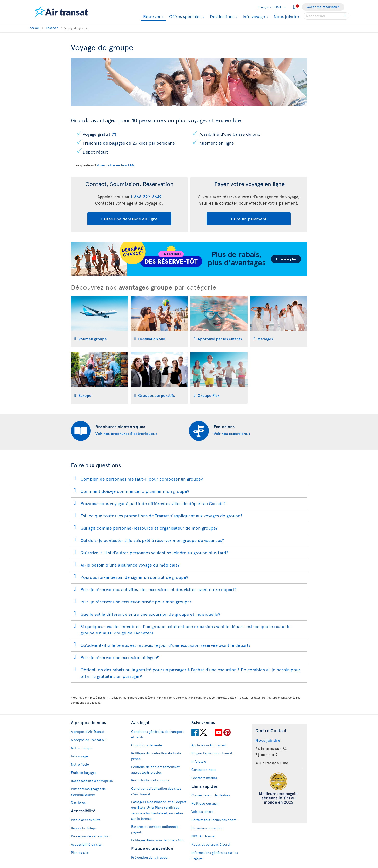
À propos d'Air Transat (88, 731)
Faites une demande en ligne (129, 219)
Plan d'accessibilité (86, 820)
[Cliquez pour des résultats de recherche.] (345, 16)
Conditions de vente (147, 745)
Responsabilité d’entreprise (92, 781)
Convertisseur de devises (211, 795)
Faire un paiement (249, 219)
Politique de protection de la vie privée (156, 756)
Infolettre (199, 761)
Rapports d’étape (84, 828)
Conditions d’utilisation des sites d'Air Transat (156, 791)
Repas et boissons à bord (210, 844)
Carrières (78, 802)
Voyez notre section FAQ (115, 165)
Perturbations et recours (150, 780)
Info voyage (253, 16)
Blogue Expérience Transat (212, 753)
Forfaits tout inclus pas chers (214, 820)
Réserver (151, 17)
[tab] (100, 322)
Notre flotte (80, 764)
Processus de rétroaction (90, 836)
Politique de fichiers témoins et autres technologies (155, 769)
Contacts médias (204, 778)
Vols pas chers (202, 811)
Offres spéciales (185, 16)
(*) (114, 134)
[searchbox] (326, 16)
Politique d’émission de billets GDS (158, 840)
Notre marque (82, 748)
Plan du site (80, 852)
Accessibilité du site (86, 844)
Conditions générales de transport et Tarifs (157, 734)
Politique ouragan (205, 803)
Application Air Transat (209, 745)
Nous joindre (286, 16)
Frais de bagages (84, 772)
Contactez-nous (204, 770)
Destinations (222, 16)
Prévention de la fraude (149, 857)
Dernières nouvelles (207, 828)
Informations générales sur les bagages (215, 855)
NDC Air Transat (203, 836)
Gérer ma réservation (323, 7)
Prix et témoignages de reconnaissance (88, 792)
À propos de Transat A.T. (89, 740)
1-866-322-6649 (146, 197)
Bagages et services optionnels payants (155, 829)
